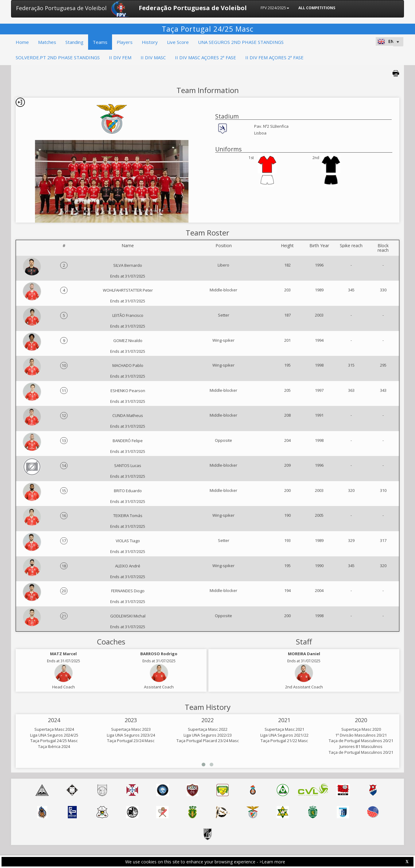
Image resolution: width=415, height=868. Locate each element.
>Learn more (272, 862)
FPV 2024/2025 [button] (275, 8)
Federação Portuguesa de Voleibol (61, 8)
